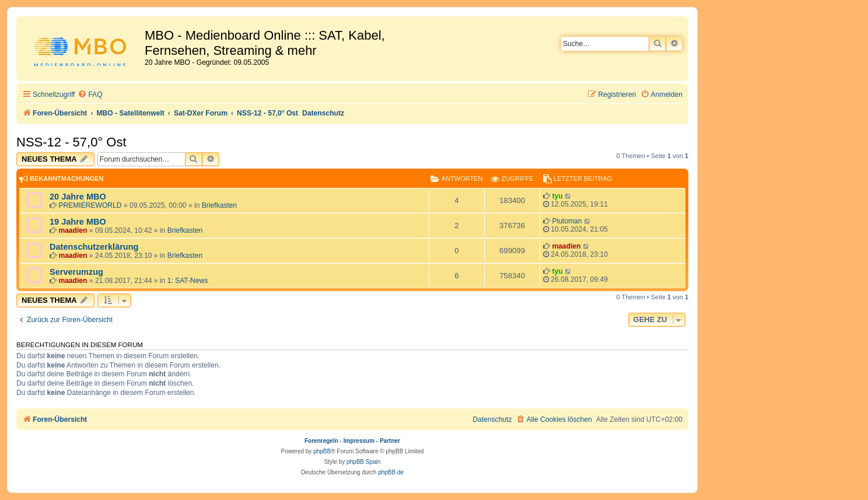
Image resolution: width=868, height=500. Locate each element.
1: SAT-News (188, 281)
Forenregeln (321, 441)
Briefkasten (220, 205)
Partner (390, 441)
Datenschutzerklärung (94, 247)
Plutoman (567, 221)
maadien (73, 230)
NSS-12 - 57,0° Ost (71, 142)
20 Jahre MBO (78, 197)
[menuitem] (90, 95)
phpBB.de (391, 472)
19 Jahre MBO (78, 222)
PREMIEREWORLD (90, 205)
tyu (557, 196)
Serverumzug (76, 272)
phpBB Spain (363, 462)
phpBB (322, 451)
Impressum (359, 441)
